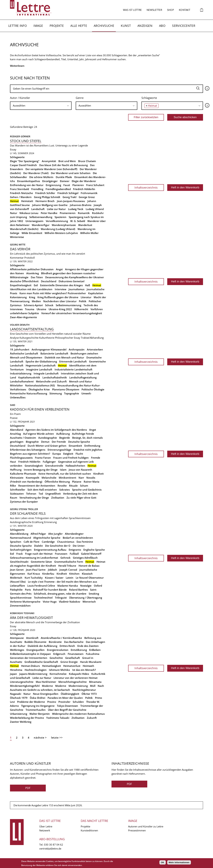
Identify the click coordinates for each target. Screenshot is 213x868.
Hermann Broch (45, 201)
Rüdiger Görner (20, 136)
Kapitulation (96, 293)
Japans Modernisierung (33, 674)
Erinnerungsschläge (59, 450)
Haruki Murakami (91, 662)
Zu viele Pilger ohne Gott (81, 498)
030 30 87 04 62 (53, 845)
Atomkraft (32, 638)
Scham (84, 486)
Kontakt (185, 10)
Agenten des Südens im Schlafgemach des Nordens (56, 430)
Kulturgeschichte (29, 338)
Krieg (32, 297)
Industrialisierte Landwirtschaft (73, 369)
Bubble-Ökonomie (35, 642)
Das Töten (37, 277)
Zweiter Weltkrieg (21, 722)
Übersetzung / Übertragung (86, 598)
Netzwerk (45, 830)
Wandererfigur (41, 225)
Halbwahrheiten (75, 466)
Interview (60, 289)
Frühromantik (89, 193)
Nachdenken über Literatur (60, 301)
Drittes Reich (67, 646)
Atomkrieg (33, 273)
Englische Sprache (94, 550)
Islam (63, 470)
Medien (36, 301)
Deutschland (49, 281)
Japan (13, 674)
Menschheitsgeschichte (73, 682)
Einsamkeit (75, 446)
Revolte (62, 486)
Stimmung (56, 393)
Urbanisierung (19, 714)
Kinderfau (48, 574)
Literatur (86, 297)
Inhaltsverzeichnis (146, 187)
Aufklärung (63, 434)
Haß (88, 285)
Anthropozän (77, 349)
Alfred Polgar (38, 534)
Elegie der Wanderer (84, 181)
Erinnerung (50, 522)
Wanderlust (85, 225)
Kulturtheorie (47, 338)
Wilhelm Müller (89, 233)
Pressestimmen (137, 830)
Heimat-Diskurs (30, 666)
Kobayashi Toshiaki (22, 613)
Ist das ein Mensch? (84, 670)
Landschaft (38, 209)
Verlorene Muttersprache (25, 602)
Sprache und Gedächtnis (87, 490)
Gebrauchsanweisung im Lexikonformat (34, 558)
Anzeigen (145, 26)
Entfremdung (92, 446)
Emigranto (75, 550)
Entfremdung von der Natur (27, 185)
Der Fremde (59, 442)
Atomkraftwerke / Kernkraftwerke (61, 638)
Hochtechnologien (36, 670)
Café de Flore (32, 542)
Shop (170, 10)
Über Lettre (46, 826)
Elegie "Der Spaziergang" (25, 161)
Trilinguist (61, 598)
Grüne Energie (69, 662)
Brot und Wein (67, 161)
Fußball (74, 554)
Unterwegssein (34, 221)
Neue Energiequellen (46, 694)
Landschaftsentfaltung (32, 329)
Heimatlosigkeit (52, 666)
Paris (28, 590)
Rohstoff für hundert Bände (50, 590)
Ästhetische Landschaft (24, 353)
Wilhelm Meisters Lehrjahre (61, 233)
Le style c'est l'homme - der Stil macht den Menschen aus (62, 582)
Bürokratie (55, 642)
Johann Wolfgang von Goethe (50, 205)
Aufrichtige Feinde (83, 434)
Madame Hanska (68, 586)
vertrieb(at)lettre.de (50, 849)
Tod (41, 494)
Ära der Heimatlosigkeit (31, 618)
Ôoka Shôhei (38, 698)
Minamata (95, 682)
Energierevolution (58, 650)
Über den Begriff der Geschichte (67, 710)
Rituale (73, 486)
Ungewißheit (53, 494)
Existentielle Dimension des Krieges (61, 285)
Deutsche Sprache (79, 442)
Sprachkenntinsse (21, 598)
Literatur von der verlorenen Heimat (76, 678)
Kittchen (74, 574)
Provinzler (64, 702)
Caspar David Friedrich (23, 165)
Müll (93, 686)
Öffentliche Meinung (57, 482)
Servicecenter (184, 26)
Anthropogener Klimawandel (49, 349)
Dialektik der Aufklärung (42, 646)
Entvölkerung (79, 650)
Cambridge (48, 542)
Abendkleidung (19, 534)
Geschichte (56, 658)
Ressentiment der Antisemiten (37, 486)
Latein (70, 578)
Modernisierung (78, 686)
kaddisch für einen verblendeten (40, 409)
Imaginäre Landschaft (39, 369)
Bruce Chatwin (87, 161)
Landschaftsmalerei (22, 381)
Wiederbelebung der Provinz (27, 718)
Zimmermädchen (20, 606)
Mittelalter (16, 385)
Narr (81, 478)
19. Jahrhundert (20, 349)
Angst (59, 269)
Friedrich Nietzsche (21, 193)
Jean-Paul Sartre (36, 570)
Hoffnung (16, 470)
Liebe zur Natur (56, 209)
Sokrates (64, 490)
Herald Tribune (67, 566)
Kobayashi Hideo (79, 674)
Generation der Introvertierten (29, 658)
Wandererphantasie (64, 225)
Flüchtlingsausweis (21, 458)
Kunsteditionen (89, 830)
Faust (67, 185)
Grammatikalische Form (69, 562)
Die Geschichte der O (58, 546)
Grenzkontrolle (54, 466)
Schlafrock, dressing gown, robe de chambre (60, 594)
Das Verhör (20, 249)
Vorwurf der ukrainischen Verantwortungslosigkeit (72, 313)
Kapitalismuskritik (29, 377)
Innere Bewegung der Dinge (41, 470)
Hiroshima (16, 670)
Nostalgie (86, 586)
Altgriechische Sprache (47, 538)
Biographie (32, 442)
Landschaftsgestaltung (83, 377)
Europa (57, 454)
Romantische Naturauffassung (29, 393)
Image (38, 26)
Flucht (79, 454)
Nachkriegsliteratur (84, 690)
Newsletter (154, 10)
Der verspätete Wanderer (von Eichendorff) (51, 169)
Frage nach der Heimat (39, 554)
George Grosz (87, 197)
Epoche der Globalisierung (41, 361)
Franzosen (61, 554)
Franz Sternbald (19, 189)
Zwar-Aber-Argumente (23, 317)
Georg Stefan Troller (24, 509)
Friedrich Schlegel (68, 193)
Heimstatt (27, 201)
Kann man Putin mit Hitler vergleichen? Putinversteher (53, 293)
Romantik (84, 213)
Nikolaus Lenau (29, 213)
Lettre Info (18, 26)
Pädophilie (16, 590)
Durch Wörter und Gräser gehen (47, 446)
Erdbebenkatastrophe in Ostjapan (30, 654)
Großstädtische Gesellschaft (41, 662)
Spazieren (60, 217)
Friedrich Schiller (45, 193)
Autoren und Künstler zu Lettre (146, 826)
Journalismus (76, 289)
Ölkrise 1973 (89, 694)
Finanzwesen (76, 654)
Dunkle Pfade (64, 177)
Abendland (17, 430)
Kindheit (99, 474)
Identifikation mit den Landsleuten (31, 289)
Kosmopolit (33, 478)
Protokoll (30, 258)
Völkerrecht (81, 309)
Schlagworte (149, 98)
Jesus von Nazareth (80, 470)
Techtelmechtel (43, 598)
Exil (36, 285)
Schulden (78, 702)
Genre (80, 98)
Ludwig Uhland (95, 209)
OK (163, 862)
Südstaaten (17, 494)
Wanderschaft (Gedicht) (24, 229)
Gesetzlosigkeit (34, 466)
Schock (49, 305)
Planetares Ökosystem (66, 389)
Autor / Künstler (20, 98)
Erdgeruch (59, 654)
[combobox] (41, 106)
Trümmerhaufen (36, 710)
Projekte (57, 26)
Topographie (72, 393)
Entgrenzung (53, 185)
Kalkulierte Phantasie (23, 474)
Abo (162, 26)
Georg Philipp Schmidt (47, 197)
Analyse (14, 338)
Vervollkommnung (57, 221)
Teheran (31, 494)
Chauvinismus (66, 542)
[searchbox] (41, 106)
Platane (77, 482)
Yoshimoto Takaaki (58, 718)
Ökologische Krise (39, 389)
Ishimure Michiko (59, 670)
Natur (14, 213)
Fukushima (93, 654)
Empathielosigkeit (21, 285)
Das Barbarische (74, 642)
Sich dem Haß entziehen (42, 490)
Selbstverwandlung (41, 217)
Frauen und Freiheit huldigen (71, 458)
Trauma (30, 309)
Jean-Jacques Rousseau (71, 201)
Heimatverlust (72, 666)
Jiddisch (53, 570)
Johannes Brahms (81, 205)
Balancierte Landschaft (54, 353)
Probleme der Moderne (31, 702)
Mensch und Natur (80, 381)
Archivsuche (104, 26)
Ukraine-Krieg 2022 (60, 309)
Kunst (126, 26)
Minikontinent (67, 478)
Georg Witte (18, 245)
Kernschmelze (58, 674)
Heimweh (88, 666)
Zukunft (92, 718)
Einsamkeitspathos (29, 181)
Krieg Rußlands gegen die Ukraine (58, 297)
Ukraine (41, 309)
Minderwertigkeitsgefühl (25, 686)
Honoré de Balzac (89, 566)
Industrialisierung (21, 373)
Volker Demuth (20, 325)
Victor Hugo (50, 602)
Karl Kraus (34, 574)
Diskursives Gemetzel (71, 281)
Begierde (65, 438)
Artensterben (95, 349)
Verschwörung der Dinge (34, 498)
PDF (28, 788)
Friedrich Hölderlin (84, 189)
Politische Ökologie (93, 389)
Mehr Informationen (179, 862)
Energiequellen (36, 650)
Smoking (94, 594)
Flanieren (78, 185)
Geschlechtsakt (19, 562)
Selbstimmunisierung (68, 305)
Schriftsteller (18, 490)
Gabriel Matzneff (91, 554)
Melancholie (49, 478)
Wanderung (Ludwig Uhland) (58, 229)
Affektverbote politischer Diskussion (32, 269)
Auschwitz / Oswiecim (23, 438)
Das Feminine (85, 542)
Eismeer (65, 181)
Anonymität (49, 161)
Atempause (17, 638)
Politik (83, 301)
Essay (13, 149)
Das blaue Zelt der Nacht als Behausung (63, 165)
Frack (20, 554)
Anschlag (15, 434)
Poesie (14, 418)
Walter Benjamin (40, 714)
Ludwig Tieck (76, 209)
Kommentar (17, 258)
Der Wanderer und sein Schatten (71, 173)
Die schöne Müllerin (41, 177)
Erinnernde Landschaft (73, 361)
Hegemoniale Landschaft (41, 365)
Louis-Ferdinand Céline (41, 586)
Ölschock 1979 (19, 698)
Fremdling (37, 189)
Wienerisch (89, 602)
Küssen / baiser (54, 578)
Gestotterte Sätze (41, 562)
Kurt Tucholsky (34, 578)
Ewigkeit (68, 454)
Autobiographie (48, 438)
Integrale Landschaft (46, 373)
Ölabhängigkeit (70, 694)
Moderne (47, 686)
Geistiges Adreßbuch (85, 558)
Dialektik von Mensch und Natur (64, 357)
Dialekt (38, 546)
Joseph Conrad (68, 570)
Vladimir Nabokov (70, 602)
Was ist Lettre (132, 10)
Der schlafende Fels (28, 513)
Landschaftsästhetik (55, 377)
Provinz (52, 702)
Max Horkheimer (46, 682)
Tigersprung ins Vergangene (38, 706)
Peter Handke (49, 213)
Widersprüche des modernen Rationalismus (78, 714)
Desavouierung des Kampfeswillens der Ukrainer (75, 277)
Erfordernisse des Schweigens (28, 450)
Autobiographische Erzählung (27, 522)
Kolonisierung (18, 297)
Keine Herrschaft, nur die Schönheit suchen (65, 474)
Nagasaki (16, 694)
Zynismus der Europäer (24, 502)
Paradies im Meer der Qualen (65, 698)
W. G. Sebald (78, 221)
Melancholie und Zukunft (51, 381)
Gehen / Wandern (21, 197)
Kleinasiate (17, 478)
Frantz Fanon (43, 458)
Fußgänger (49, 462)
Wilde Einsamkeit (32, 233)
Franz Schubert (95, 185)
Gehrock (65, 558)
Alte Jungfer (55, 534)
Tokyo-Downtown (67, 706)
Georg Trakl (69, 197)
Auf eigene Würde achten (39, 434)
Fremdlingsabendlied (58, 189)
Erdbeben (95, 650)
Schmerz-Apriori (33, 305)
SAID (13, 405)
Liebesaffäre (17, 586)
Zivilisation (58, 498)
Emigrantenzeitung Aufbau (50, 550)
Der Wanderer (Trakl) (36, 173)
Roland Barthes (78, 590)
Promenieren (68, 213)
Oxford (98, 586)
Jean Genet (17, 570)
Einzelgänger (50, 181)
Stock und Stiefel (26, 141)
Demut (45, 442)
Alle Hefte (79, 26)
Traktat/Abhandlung (92, 338)
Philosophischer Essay (68, 338)
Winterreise (17, 237)
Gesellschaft (73, 658)
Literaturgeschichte (22, 682)
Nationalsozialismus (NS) (40, 385)
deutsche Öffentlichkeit (24, 281)
